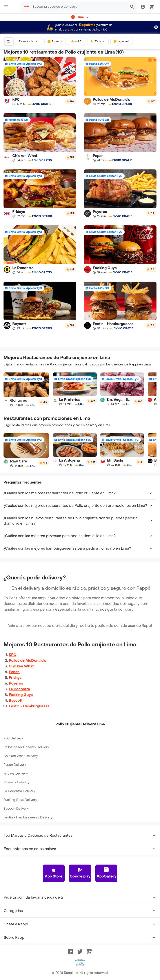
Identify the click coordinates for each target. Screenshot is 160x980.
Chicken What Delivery (21, 756)
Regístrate (87, 25)
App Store (54, 873)
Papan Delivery (15, 765)
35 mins (97, 41)
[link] (40, 81)
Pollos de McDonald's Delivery (26, 747)
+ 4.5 (76, 41)
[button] (80, 17)
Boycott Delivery (16, 809)
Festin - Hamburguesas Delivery (28, 817)
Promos (55, 41)
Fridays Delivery (16, 774)
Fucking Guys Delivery (20, 800)
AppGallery (106, 873)
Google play (80, 873)
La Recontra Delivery (19, 791)
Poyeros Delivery (16, 782)
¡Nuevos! (121, 41)
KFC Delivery (13, 738)
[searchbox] (79, 7)
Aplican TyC (100, 30)
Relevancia (29, 41)
